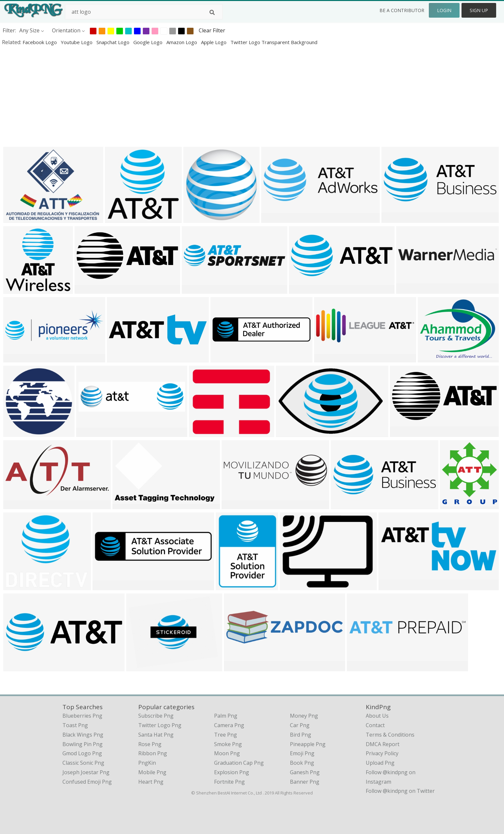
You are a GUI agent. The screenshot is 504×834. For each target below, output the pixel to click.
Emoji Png (302, 753)
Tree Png (226, 735)
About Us (377, 716)
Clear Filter (212, 30)
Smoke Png (228, 744)
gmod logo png (82, 753)
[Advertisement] (196, 96)
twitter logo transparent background (274, 42)
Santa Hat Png (156, 735)
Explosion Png (232, 772)
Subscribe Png (156, 716)
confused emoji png (87, 782)
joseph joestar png (86, 772)
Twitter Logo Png (160, 725)
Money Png (304, 716)
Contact (375, 725)
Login (444, 10)
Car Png (300, 725)
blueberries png (82, 716)
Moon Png (227, 753)
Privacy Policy (382, 753)
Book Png (302, 763)
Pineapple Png (308, 744)
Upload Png (380, 763)
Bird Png (301, 735)
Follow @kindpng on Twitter (400, 791)
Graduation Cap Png (239, 763)
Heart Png (151, 782)
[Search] (212, 12)
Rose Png (150, 744)
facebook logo (40, 42)
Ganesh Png (305, 772)
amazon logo (182, 42)
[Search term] (144, 12)
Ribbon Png (153, 753)
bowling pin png (83, 744)
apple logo (214, 42)
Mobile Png (152, 772)
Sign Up (479, 10)
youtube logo (77, 42)
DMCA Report (383, 744)
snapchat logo (114, 42)
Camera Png (229, 725)
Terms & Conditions (390, 735)
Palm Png (226, 716)
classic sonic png (83, 763)
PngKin (147, 763)
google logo (149, 42)
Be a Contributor (402, 10)
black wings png (83, 735)
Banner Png (305, 782)
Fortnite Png (229, 782)
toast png (75, 725)
